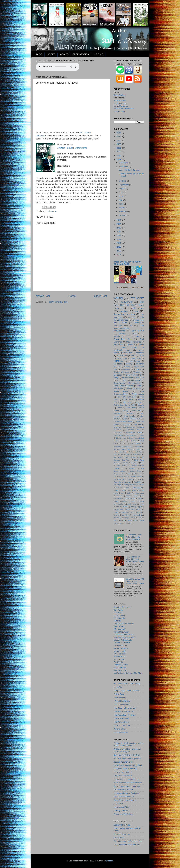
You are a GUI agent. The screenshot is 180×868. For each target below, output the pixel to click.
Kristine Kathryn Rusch (124, 635)
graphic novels (130, 499)
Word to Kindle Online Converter (128, 783)
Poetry (122, 334)
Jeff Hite (117, 621)
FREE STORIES (81, 54)
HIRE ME (98, 54)
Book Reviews (120, 101)
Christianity (118, 433)
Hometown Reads (134, 389)
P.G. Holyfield (120, 654)
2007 (119, 255)
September (124, 185)
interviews (125, 501)
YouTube (119, 488)
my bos (142, 504)
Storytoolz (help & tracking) (125, 769)
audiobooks (127, 302)
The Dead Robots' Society (125, 708)
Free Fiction (118, 389)
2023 (119, 140)
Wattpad (138, 402)
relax (132, 512)
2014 (119, 232)
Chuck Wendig (119, 383)
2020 (119, 152)
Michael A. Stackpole (123, 640)
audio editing (137, 488)
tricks (115, 521)
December (124, 163)
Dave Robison (131, 435)
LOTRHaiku (118, 361)
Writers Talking (120, 729)
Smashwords (81, 148)
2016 (119, 224)
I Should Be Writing (122, 701)
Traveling (131, 479)
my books (47, 211)
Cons (140, 433)
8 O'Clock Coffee (136, 419)
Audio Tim (118, 687)
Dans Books (122, 358)
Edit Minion (119, 804)
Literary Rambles (121, 811)
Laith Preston (135, 361)
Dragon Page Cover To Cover (127, 691)
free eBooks (137, 411)
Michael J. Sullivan (122, 643)
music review (132, 504)
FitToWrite (133, 441)
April (121, 204)
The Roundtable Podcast (124, 715)
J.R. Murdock (119, 629)
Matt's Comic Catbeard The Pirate (128, 673)
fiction (136, 496)
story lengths (130, 416)
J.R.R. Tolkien (137, 455)
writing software (125, 523)
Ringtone (134, 463)
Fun (124, 444)
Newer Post (43, 296)
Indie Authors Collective (133, 452)
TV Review (138, 474)
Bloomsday (118, 427)
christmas (140, 353)
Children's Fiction (134, 430)
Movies (134, 356)
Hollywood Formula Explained (127, 793)
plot (140, 507)
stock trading (137, 515)
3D (118, 380)
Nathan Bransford (121, 648)
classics (141, 405)
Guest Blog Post (123, 339)
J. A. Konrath (119, 618)
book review (137, 308)
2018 (119, 159)
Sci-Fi (142, 463)
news (55, 211)
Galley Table (119, 694)
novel (118, 507)
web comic (140, 378)
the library (117, 518)
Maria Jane (127, 353)
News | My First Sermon (129, 170)
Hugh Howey (119, 615)
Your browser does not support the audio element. (58, 67)
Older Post (100, 296)
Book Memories (120, 103)
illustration (118, 413)
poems (130, 345)
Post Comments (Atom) (58, 302)
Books (136, 336)
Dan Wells (118, 613)
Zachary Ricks (120, 668)
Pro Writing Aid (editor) (124, 814)
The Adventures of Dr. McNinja (127, 845)
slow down (126, 515)
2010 (119, 247)
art (131, 325)
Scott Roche (119, 659)
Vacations (137, 372)
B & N (70, 148)
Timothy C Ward (121, 665)
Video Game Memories (124, 109)
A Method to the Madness (123, 422)
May (121, 200)
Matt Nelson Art (120, 670)
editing (125, 411)
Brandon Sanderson (122, 607)
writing (118, 298)
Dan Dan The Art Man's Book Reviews (129, 305)
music (142, 356)
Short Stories (119, 95)
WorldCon (138, 482)
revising (129, 364)
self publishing (127, 378)
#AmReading (119, 331)
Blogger (109, 861)
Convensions (118, 435)
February (123, 212)
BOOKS (51, 54)
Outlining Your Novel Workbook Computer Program (127, 750)
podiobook (118, 364)
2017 (119, 220)
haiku (140, 499)
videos (122, 521)
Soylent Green (136, 471)
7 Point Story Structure (124, 790)
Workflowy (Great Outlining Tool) (128, 765)
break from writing (134, 375)
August (122, 189)
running (116, 515)
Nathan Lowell (120, 651)
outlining (133, 507)
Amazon (61, 148)
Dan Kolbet (119, 610)
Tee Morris (118, 662)
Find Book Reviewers (123, 776)
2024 (119, 136)
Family (124, 441)
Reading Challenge (121, 372)
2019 (119, 156)
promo (116, 512)
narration (123, 311)
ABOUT (64, 54)
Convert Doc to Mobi (123, 772)
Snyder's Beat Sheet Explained (127, 758)
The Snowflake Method (124, 797)
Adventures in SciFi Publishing (127, 684)
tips (140, 518)
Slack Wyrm (119, 838)
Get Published (136, 444)
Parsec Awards (138, 394)
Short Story (127, 402)
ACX (125, 380)
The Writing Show (121, 722)
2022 (119, 144)
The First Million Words (124, 711)
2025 (119, 133)
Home (72, 296)
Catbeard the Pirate (122, 825)
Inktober (116, 455)
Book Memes (136, 380)
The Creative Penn (122, 705)
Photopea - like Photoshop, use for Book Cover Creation (129, 744)
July (121, 192)
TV (129, 474)
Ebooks (141, 345)
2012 (119, 239)
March (122, 208)
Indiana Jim (118, 452)
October (123, 181)
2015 (119, 228)
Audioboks (127, 424)
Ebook (142, 435)
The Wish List (119, 479)
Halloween (126, 369)
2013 (119, 235)
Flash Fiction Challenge (123, 386)
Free (139, 386)
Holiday (139, 449)
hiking (116, 378)
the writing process (124, 314)
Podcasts (138, 369)
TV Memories (119, 111)
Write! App (117, 485)
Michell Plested (121, 391)
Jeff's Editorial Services (124, 624)
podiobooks (130, 509)
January (123, 215)
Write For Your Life (122, 725)
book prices (132, 490)
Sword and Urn (119, 474)
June (121, 196)
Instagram (126, 455)
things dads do (130, 518)
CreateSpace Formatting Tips (126, 779)
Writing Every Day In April (124, 405)
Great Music (136, 358)
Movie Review (122, 356)
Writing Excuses (121, 732)
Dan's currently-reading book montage (127, 263)
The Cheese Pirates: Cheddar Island (128, 477)
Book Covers (138, 331)
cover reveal (131, 408)
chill (122, 493)
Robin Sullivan (120, 657)
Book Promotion (130, 427)
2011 (119, 243)
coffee (129, 493)
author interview (119, 490)
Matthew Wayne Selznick (125, 637)
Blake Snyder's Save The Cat (126, 755)
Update (136, 334)
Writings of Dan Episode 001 (134, 485)
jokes (134, 501)
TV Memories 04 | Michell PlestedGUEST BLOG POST (135, 559)
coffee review (139, 493)
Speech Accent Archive (124, 762)
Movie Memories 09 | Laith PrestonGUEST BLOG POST (135, 581)
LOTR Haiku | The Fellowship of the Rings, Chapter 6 (133, 537)
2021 (119, 148)
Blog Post (138, 424)
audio (127, 488)
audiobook (118, 375)
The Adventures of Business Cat (128, 841)
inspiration (131, 413)
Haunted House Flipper (123, 449)
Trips (140, 479)
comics (119, 408)
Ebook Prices (121, 438)
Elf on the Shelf (135, 383)
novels (125, 507)
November (124, 167)
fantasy (128, 496)
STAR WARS (128, 400)
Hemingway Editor (122, 807)
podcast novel (119, 509)
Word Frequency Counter (125, 800)
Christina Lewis (130, 433)
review (139, 512)
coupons (119, 496)
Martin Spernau (130, 457)
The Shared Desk (121, 718)
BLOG (39, 54)
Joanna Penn (119, 626)
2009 (119, 251)
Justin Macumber (121, 632)
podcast (131, 317)
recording (124, 512)
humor (116, 501)
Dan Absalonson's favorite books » (131, 287)
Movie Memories (121, 106)
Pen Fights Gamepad (126, 397)
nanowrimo (118, 345)
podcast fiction (120, 336)
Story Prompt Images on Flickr (127, 786)
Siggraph (132, 468)
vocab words (132, 521)
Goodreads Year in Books (123, 446)
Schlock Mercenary (122, 834)
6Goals (127, 367)
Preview (125, 463)
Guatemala (138, 446)
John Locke (118, 457)
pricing (140, 509)
